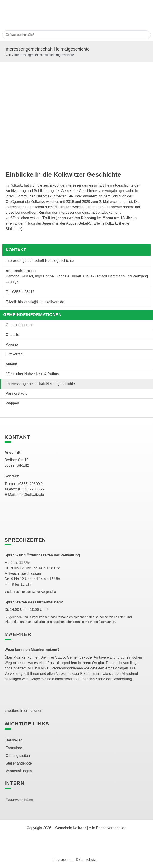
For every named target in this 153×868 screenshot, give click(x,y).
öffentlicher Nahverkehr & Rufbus (32, 374)
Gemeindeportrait (20, 325)
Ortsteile (12, 335)
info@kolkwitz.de (30, 495)
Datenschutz (86, 860)
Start (8, 55)
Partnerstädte (16, 393)
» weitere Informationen (23, 711)
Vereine (12, 344)
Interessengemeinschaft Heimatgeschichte (41, 384)
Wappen (12, 403)
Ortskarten (14, 354)
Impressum (63, 860)
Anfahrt (12, 364)
